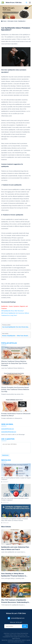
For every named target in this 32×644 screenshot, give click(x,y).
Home (5, 21)
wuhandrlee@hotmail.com (9, 432)
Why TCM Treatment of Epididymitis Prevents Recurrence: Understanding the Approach (15, 601)
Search (26, 3)
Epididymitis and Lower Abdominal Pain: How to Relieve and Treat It (15, 548)
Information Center (13, 21)
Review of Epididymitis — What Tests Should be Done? (16, 336)
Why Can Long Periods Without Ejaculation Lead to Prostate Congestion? (15, 499)
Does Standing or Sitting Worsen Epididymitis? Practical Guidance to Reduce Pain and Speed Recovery (14, 575)
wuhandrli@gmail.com (8, 429)
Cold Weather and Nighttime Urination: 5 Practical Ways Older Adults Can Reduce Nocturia (14, 520)
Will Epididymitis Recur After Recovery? (13, 311)
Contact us (23, 3)
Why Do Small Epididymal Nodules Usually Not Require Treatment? (16, 479)
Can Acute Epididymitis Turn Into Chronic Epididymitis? (16, 327)
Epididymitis (22, 21)
